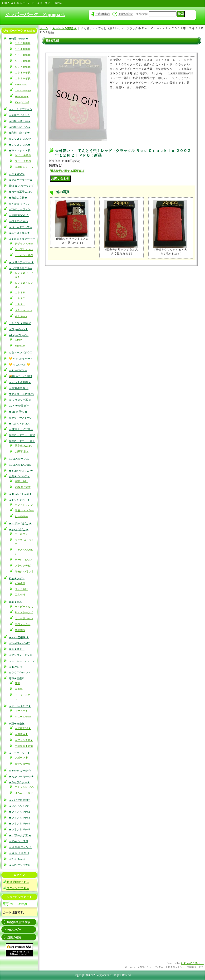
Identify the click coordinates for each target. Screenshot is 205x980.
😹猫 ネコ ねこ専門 (20, 376)
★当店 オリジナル (20, 865)
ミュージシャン (24, 618)
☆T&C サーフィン (20, 209)
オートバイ (21, 711)
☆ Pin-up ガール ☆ (20, 770)
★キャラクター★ (19, 782)
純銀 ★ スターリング (21, 186)
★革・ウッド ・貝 (20, 151)
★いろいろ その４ (20, 824)
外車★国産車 (17, 678)
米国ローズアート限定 (22, 435)
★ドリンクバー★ (19, 500)
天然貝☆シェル (24, 167)
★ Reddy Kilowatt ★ (20, 494)
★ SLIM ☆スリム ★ (21, 471)
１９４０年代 (23, 49)
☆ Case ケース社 (19, 841)
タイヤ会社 (21, 589)
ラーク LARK (24, 560)
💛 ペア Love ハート (21, 359)
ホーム (44, 28)
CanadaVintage (23, 90)
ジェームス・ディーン (22, 661)
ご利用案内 (102, 14)
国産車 (19, 689)
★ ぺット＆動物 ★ (20, 382)
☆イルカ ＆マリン (20, 204)
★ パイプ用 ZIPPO (20, 800)
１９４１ (20, 304)
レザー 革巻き (23, 155)
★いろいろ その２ (21, 812)
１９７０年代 (23, 67)
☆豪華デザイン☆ (19, 115)
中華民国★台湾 (24, 746)
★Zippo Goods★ (18, 329)
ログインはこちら (18, 888)
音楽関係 (20, 630)
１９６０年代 (23, 61)
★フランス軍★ (24, 740)
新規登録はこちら (18, 882)
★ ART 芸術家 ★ (19, 637)
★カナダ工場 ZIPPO (21, 192)
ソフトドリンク (24, 505)
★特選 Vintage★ (18, 39)
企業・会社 (21, 481)
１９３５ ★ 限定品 (20, 323)
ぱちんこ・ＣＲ (24, 793)
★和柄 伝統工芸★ (20, 121)
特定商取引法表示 (19, 922)
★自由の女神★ (18, 198)
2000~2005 (21, 84)
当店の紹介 (14, 937)
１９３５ (20, 293)
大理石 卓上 (22, 452)
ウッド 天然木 (23, 161)
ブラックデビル (24, 566)
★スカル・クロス (19, 424)
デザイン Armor (24, 244)
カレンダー (14, 930)
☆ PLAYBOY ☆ (18, 370)
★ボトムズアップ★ (21, 227)
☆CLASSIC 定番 (18, 221)
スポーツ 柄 (22, 758)
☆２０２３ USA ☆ (20, 139)
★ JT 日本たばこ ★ (20, 523)
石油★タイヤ (17, 578)
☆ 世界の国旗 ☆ (19, 388)
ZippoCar (20, 346)
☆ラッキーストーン (21, 418)
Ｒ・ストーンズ (24, 612)
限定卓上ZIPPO (24, 446)
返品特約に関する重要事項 (67, 171)
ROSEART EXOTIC (20, 465)
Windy (18, 340)
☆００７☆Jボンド (20, 673)
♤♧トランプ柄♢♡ (21, 353)
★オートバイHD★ (20, 706)
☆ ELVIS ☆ (16, 667)
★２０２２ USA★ (20, 145)
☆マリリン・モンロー (22, 655)
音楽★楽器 (15, 602)
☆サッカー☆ (23, 764)
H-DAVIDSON (23, 717)
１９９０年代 (23, 78)
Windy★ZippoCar (19, 335)
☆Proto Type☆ (17, 859)
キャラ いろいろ (24, 787)
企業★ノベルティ (19, 476)
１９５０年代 (23, 55)
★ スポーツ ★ (19, 753)
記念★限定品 (17, 174)
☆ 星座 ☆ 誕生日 (19, 853)
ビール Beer (22, 516)
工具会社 (20, 595)
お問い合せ (126, 14)
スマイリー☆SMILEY (22, 394)
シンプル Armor (24, 249)
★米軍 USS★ (23, 728)
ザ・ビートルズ (24, 607)
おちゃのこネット (192, 963)
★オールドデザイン (21, 109)
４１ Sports (21, 316)
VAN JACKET (23, 487)
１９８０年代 (23, 73)
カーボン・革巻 (24, 255)
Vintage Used (22, 102)
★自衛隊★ (21, 734)
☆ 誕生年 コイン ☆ (20, 847)
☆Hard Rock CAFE (20, 643)
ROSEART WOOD (19, 459)
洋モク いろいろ (24, 571)
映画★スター (17, 649)
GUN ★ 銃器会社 (19, 406)
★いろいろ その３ (20, 818)
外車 (17, 683)
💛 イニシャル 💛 (19, 365)
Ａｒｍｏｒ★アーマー (22, 239)
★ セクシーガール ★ (21, 776)
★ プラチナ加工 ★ (20, 835)
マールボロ (21, 534)
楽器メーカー (23, 624)
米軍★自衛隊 (17, 724)
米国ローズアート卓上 (22, 441)
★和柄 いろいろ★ (20, 127)
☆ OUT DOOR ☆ (19, 215)
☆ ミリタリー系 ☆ (20, 400)
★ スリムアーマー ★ (21, 262)
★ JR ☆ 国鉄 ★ (18, 412)
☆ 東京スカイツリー (21, 429)
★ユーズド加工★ (19, 233)
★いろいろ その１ (21, 806)
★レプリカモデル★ (21, 268)
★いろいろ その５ (21, 829)
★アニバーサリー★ (21, 180)
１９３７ (20, 298)
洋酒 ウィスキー (24, 510)
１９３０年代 (23, 43)
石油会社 (20, 583)
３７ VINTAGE (23, 310)
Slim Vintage (22, 96)
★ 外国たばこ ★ (19, 529)
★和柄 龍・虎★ (19, 133)
